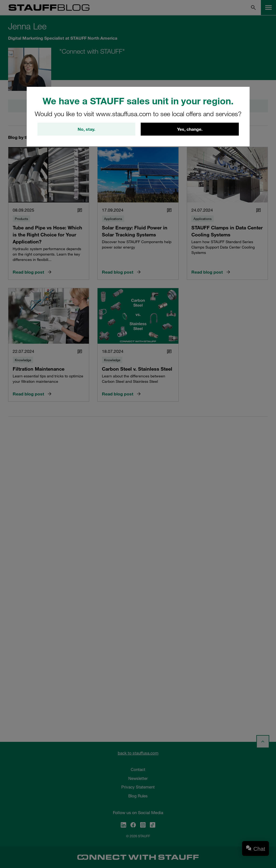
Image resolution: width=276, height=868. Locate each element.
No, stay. (86, 129)
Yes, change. (190, 129)
